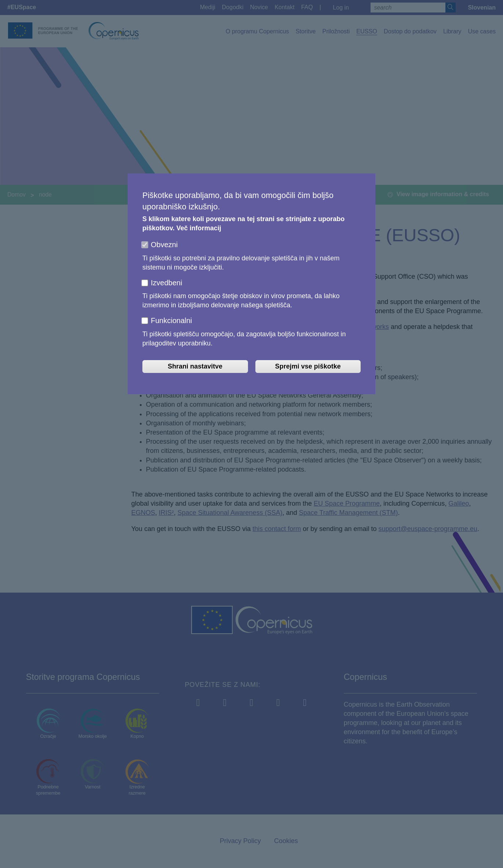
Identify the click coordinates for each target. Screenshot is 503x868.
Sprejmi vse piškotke (308, 366)
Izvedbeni (167, 283)
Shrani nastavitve (195, 366)
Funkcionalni (171, 321)
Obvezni (164, 245)
